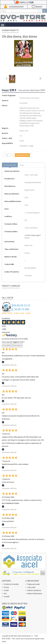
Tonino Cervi (24, 131)
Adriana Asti (31, 121)
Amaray (27, 253)
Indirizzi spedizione (34, 590)
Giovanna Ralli (31, 116)
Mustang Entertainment (33, 182)
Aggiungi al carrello (22, 155)
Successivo (18, 345)
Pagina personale (34, 584)
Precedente (7, 345)
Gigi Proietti (29, 126)
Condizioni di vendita (11, 584)
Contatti (7, 597)
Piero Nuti (33, 113)
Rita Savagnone (31, 123)
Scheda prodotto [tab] (10, 165)
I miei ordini (31, 587)
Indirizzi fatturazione (35, 594)
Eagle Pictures (30, 190)
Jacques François (31, 111)
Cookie (6, 590)
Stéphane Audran (26, 108)
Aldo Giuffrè (27, 118)
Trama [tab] (22, 165)
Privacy (6, 587)
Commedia (23, 103)
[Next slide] (40, 79)
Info (5, 594)
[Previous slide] (7, 79)
